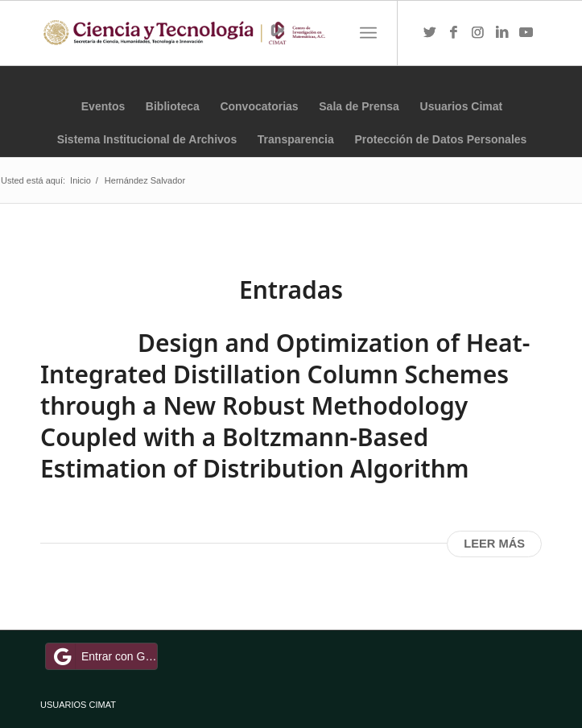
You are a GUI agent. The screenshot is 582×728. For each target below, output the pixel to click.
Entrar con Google (104, 656)
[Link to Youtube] (526, 33)
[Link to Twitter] (430, 33)
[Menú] (368, 33)
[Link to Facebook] (454, 33)
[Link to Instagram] (478, 33)
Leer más (494, 544)
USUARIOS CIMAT (78, 705)
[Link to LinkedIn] (502, 33)
